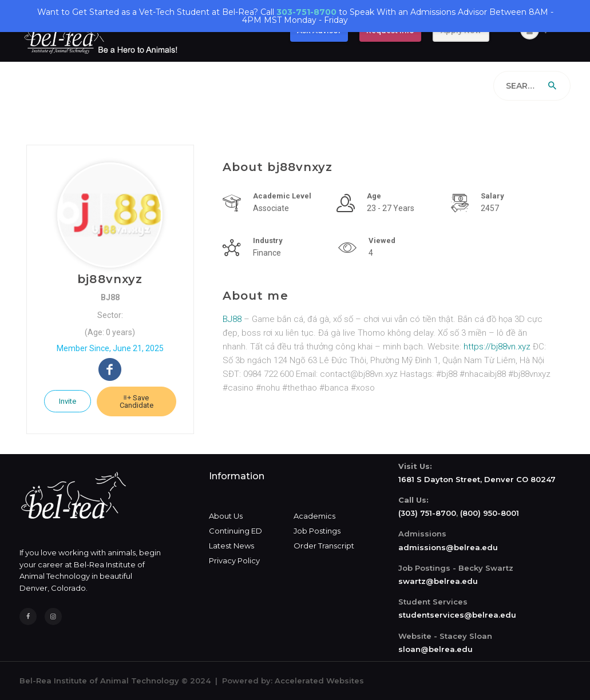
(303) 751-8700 (427, 513)
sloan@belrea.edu (435, 649)
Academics (314, 516)
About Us (226, 516)
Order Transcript (324, 546)
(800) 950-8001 (490, 513)
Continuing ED (235, 531)
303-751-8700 (306, 12)
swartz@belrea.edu (438, 581)
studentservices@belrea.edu (457, 615)
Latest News (231, 546)
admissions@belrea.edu (448, 547)
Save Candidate (136, 401)
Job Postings (317, 531)
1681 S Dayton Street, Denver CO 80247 (477, 479)
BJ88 (233, 319)
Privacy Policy (234, 560)
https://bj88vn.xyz (497, 347)
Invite (68, 401)
